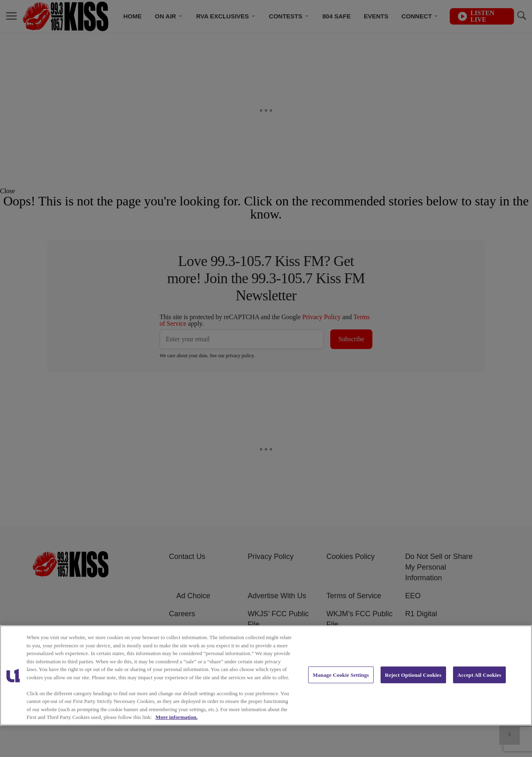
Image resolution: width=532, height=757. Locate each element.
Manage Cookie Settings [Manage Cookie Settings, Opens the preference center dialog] (341, 675)
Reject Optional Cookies (413, 675)
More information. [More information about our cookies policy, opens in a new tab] (177, 717)
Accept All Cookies (479, 675)
